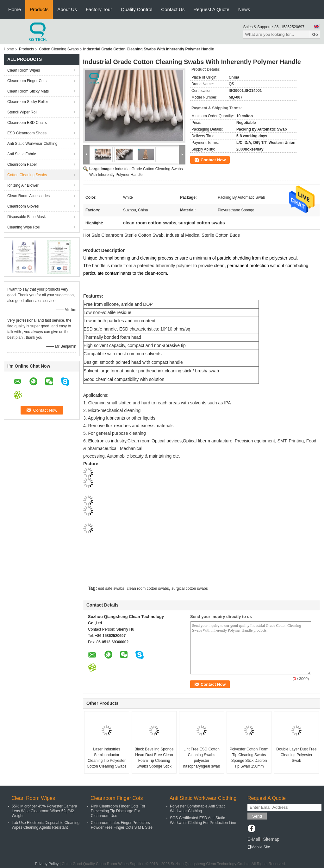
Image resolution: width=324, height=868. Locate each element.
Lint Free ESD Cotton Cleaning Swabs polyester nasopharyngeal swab (202, 758)
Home (15, 9)
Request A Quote (211, 9)
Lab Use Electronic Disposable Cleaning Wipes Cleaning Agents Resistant (46, 825)
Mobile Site (259, 847)
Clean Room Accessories (28, 196)
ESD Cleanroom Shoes (27, 133)
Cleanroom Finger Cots (27, 81)
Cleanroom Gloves (23, 206)
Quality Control (137, 9)
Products (39, 9)
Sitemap (271, 839)
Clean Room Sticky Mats (28, 91)
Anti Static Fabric (22, 154)
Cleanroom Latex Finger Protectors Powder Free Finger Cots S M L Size (122, 825)
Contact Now (213, 160)
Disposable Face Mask (26, 217)
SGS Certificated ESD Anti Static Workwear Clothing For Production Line (203, 820)
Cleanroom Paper (22, 164)
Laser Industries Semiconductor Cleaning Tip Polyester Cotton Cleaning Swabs (106, 758)
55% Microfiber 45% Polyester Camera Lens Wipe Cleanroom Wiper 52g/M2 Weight (44, 811)
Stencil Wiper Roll (22, 112)
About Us (67, 9)
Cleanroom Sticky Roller (28, 102)
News (244, 9)
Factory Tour (99, 9)
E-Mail (254, 839)
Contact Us (173, 9)
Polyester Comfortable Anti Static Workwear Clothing (198, 809)
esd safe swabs (111, 588)
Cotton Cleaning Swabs (59, 49)
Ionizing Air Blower (23, 185)
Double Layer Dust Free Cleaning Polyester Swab (296, 755)
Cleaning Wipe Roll (23, 227)
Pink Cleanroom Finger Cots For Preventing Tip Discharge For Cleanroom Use (118, 811)
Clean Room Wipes (24, 70)
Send (257, 816)
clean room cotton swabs (148, 588)
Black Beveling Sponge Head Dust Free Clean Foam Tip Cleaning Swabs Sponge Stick (154, 758)
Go (315, 34)
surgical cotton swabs (190, 588)
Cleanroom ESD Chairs (27, 123)
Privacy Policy (47, 864)
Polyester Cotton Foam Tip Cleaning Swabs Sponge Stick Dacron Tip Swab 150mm (249, 758)
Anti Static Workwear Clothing (32, 144)
